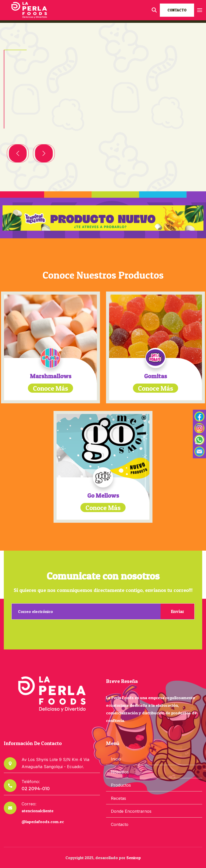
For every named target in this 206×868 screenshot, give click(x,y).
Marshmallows (51, 376)
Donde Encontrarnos (131, 811)
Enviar (177, 611)
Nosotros (120, 772)
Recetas (118, 798)
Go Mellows (103, 495)
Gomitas (156, 376)
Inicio (116, 759)
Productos (121, 785)
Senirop (134, 858)
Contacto (120, 824)
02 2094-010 (36, 789)
